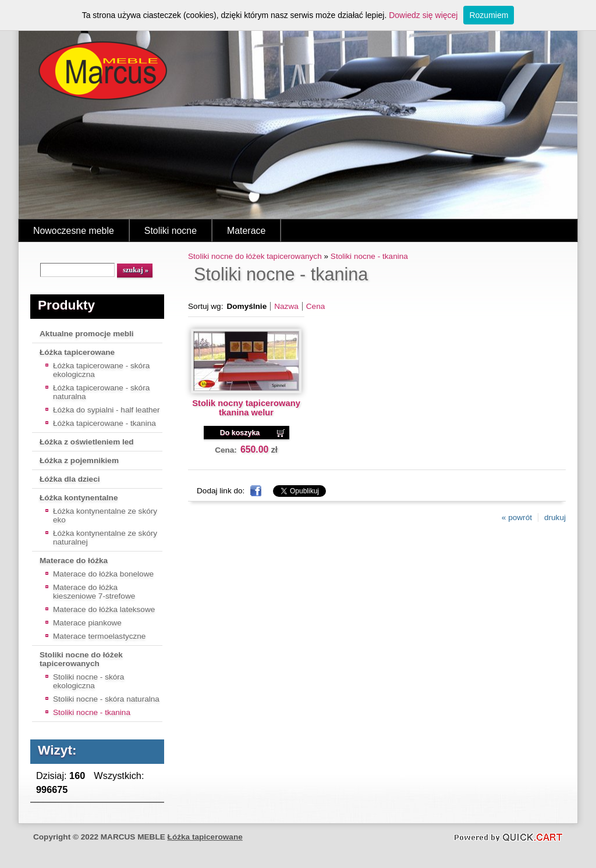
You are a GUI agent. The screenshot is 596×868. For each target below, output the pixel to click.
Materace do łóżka (74, 561)
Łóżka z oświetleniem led (87, 442)
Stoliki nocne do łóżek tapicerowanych (81, 659)
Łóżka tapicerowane (77, 352)
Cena (316, 306)
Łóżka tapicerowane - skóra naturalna (101, 392)
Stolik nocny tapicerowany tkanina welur (246, 408)
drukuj (555, 517)
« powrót (517, 517)
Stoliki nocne (171, 231)
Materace (246, 231)
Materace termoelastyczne (99, 636)
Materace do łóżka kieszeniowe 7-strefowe (94, 592)
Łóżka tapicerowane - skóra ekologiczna (101, 370)
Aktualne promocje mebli (87, 334)
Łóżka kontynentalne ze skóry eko (105, 515)
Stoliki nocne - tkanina (92, 712)
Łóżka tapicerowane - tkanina (104, 423)
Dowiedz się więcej (423, 15)
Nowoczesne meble (74, 231)
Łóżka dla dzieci (70, 479)
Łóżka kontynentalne (79, 498)
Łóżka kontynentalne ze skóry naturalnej (105, 538)
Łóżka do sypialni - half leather (107, 410)
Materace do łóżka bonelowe (103, 574)
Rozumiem (489, 15)
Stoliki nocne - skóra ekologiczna (88, 681)
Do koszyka (240, 433)
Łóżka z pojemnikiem (79, 460)
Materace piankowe (87, 623)
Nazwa (286, 306)
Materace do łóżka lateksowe (104, 609)
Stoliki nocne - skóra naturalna (106, 699)
